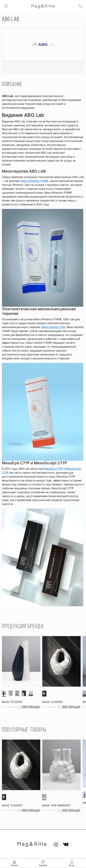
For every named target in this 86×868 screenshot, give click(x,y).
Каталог (14, 865)
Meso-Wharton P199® (35, 181)
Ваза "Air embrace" (57, 805)
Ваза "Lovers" (53, 702)
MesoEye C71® (53, 469)
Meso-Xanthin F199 (53, 327)
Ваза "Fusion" (12, 702)
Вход (72, 865)
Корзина (43, 865)
